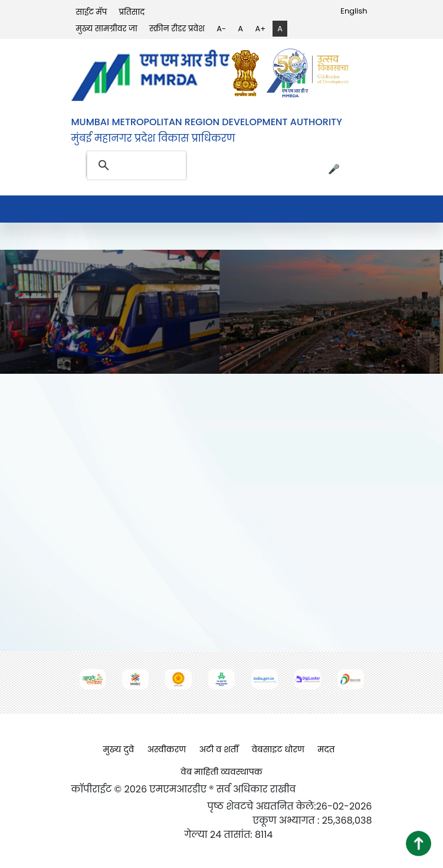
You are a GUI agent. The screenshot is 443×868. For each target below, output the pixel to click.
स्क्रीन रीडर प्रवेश (177, 29)
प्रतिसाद (132, 12)
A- (221, 29)
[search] (122, 165)
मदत (326, 749)
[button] (419, 843)
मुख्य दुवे (119, 749)
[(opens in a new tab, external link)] (248, 73)
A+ (260, 29)
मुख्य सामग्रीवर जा (107, 29)
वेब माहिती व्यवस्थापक (221, 772)
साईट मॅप (92, 12)
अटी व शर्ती (219, 749)
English (354, 11)
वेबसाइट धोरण (278, 749)
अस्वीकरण (166, 749)
